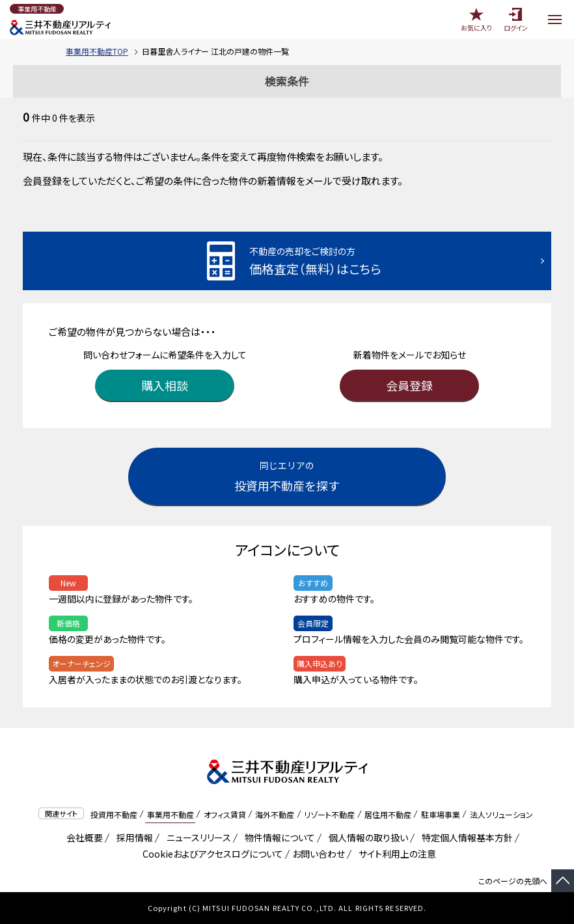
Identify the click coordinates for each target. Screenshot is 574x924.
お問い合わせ (319, 854)
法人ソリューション (501, 814)
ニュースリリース (197, 837)
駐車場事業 (441, 814)
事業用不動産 (171, 814)
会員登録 (409, 385)
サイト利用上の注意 (395, 854)
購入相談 (165, 385)
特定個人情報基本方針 (465, 837)
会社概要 (82, 837)
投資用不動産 (114, 814)
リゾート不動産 (329, 814)
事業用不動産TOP (97, 51)
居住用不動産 (388, 814)
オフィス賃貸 (225, 814)
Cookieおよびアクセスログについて (211, 854)
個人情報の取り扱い (366, 837)
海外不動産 (275, 814)
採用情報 (132, 837)
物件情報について (278, 837)
